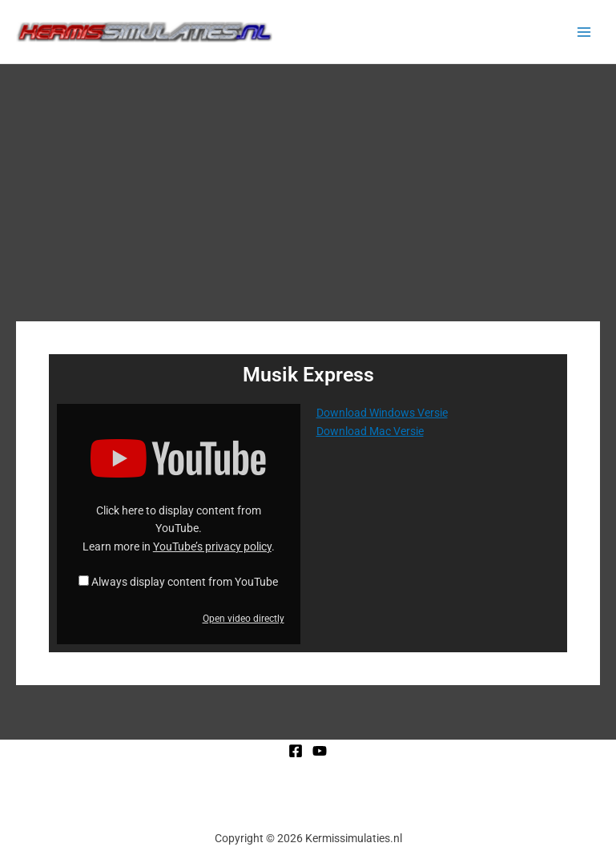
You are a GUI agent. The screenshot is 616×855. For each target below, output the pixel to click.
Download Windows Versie (382, 413)
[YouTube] (320, 751)
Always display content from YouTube (185, 582)
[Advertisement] (308, 184)
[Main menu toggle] (584, 32)
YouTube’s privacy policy (212, 546)
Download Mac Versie (370, 431)
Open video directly (244, 619)
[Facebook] (296, 751)
